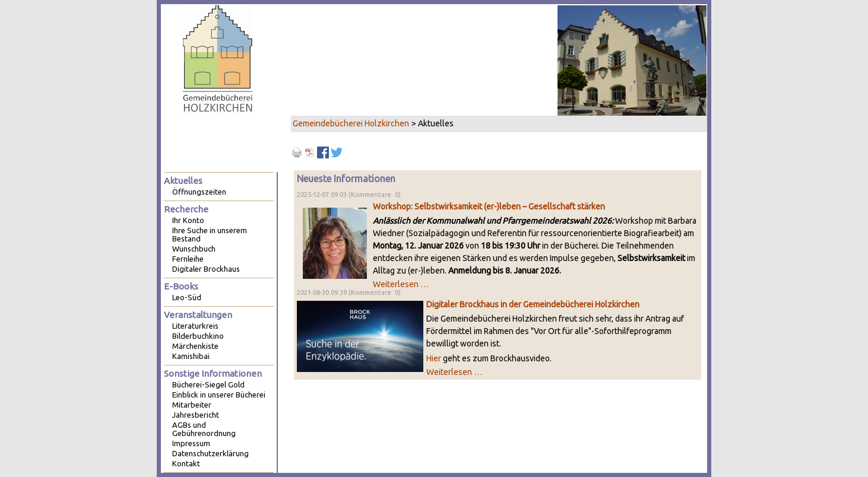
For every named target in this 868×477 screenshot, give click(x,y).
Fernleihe (188, 259)
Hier (434, 358)
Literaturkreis (195, 326)
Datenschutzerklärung (210, 453)
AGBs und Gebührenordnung (204, 429)
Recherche (186, 209)
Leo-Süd (187, 297)
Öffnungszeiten (199, 192)
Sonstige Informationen (213, 373)
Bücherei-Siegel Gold (208, 384)
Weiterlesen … (401, 284)
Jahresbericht (196, 415)
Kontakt (186, 463)
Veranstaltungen (198, 315)
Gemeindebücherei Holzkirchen (351, 123)
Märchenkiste (195, 346)
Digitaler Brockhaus (206, 269)
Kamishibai (191, 356)
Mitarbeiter (192, 405)
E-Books (181, 286)
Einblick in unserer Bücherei (219, 395)
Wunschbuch (194, 249)
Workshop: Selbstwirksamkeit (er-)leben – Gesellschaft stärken (489, 206)
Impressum (191, 443)
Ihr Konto (188, 220)
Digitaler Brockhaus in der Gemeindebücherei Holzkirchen (533, 304)
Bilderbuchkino (198, 336)
